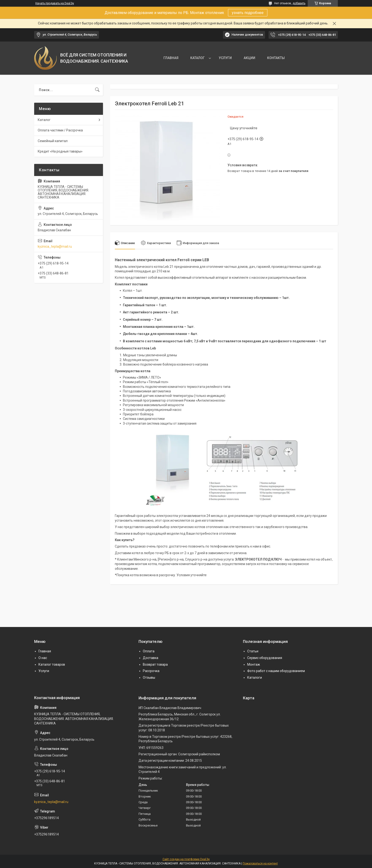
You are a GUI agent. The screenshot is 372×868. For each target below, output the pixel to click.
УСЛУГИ (225, 58)
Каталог (44, 120)
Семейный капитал (53, 141)
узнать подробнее (248, 13)
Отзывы (149, 678)
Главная (45, 651)
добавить (299, 3)
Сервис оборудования (265, 658)
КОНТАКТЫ (276, 58)
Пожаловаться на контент (260, 863)
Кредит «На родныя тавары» (60, 151)
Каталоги (255, 678)
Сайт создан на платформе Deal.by (186, 859)
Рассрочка (151, 671)
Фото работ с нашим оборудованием (276, 671)
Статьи (253, 651)
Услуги (44, 671)
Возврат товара (155, 664)
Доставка (151, 658)
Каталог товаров (52, 664)
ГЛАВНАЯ (171, 58)
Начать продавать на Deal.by (55, 3)
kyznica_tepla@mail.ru (55, 246)
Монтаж (254, 664)
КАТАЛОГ (198, 58)
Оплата (149, 651)
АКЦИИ (249, 58)
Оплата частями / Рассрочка (60, 130)
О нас (43, 658)
